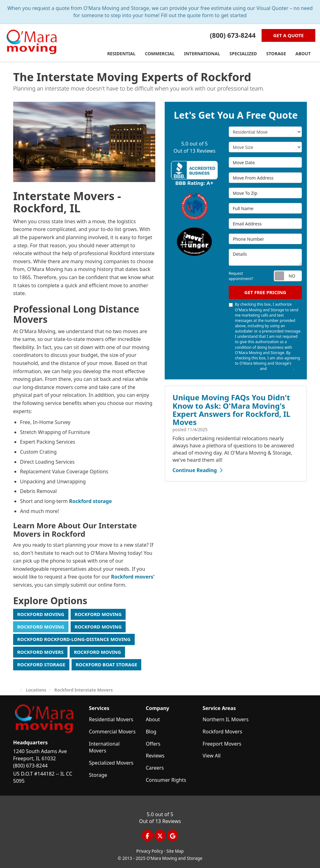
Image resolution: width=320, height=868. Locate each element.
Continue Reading (197, 470)
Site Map (175, 851)
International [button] (202, 54)
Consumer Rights (166, 780)
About (153, 719)
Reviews (155, 756)
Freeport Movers (222, 744)
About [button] (303, 54)
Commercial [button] (160, 54)
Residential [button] (121, 54)
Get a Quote (288, 35)
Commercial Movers (112, 732)
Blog (151, 732)
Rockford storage (90, 501)
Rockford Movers (40, 652)
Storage (98, 775)
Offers (153, 744)
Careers (155, 768)
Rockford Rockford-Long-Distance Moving (74, 639)
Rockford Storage (41, 664)
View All (212, 756)
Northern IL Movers (225, 719)
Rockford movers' (133, 577)
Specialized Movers (111, 763)
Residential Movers (111, 719)
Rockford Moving (41, 614)
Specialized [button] (243, 54)
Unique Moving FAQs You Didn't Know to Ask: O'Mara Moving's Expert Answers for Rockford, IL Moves (231, 410)
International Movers (104, 747)
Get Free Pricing (265, 292)
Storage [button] (276, 54)
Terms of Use (247, 369)
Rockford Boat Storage (106, 664)
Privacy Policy (281, 369)
